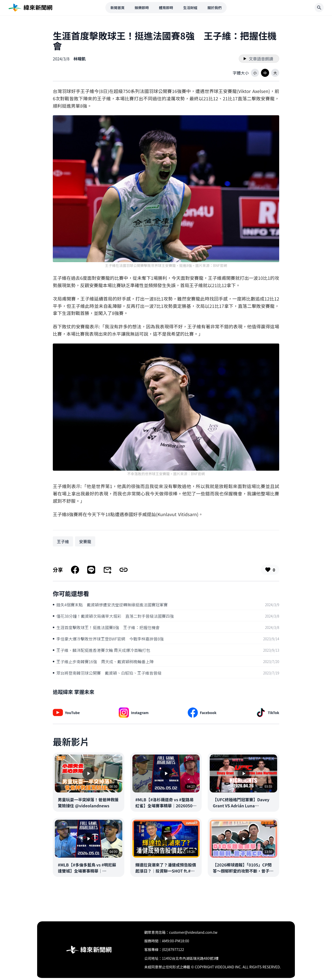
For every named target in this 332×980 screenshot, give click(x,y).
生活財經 (190, 8)
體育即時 (166, 8)
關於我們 (215, 8)
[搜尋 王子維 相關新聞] (63, 541)
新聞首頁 (117, 8)
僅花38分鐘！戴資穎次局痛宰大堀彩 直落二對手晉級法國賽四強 (113, 616)
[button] (255, 73)
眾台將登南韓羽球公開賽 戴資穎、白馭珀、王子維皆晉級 (107, 673)
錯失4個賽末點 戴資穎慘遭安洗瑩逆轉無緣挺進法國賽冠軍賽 (110, 605)
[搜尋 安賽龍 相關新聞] (85, 541)
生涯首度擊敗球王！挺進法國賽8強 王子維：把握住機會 (106, 627)
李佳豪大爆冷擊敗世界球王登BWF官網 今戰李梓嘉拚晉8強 (108, 639)
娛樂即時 (142, 8)
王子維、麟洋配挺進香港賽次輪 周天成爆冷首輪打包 (102, 650)
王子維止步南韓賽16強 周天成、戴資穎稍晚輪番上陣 (103, 662)
